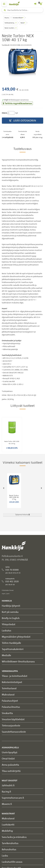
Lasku (5, 856)
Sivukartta (7, 713)
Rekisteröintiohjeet (12, 682)
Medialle (6, 655)
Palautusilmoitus (11, 707)
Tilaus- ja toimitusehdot (15, 676)
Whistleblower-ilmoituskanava (18, 661)
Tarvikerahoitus (10, 843)
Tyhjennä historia (22, 514)
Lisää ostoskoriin (23, 121)
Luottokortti (8, 825)
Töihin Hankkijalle (11, 643)
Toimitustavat (9, 688)
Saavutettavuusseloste (14, 732)
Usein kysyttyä (10, 752)
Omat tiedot (8, 758)
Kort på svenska (10, 612)
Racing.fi (6, 792)
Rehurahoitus (9, 849)
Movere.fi (7, 804)
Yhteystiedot (9, 624)
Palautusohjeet (10, 701)
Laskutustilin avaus (12, 862)
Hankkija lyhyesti (11, 606)
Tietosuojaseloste (11, 725)
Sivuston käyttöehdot (13, 719)
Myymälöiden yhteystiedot (16, 637)
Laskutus (7, 630)
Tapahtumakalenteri (13, 649)
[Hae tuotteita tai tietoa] (22, 10)
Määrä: (5, 113)
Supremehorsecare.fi (13, 798)
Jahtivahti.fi (8, 785)
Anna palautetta (10, 765)
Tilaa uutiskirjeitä (11, 771)
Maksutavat (8, 694)
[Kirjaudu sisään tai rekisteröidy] (35, 4)
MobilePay (7, 831)
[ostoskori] (41, 4)
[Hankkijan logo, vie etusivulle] (16, 4)
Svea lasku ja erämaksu (14, 837)
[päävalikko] (4, 4)
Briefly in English (11, 618)
